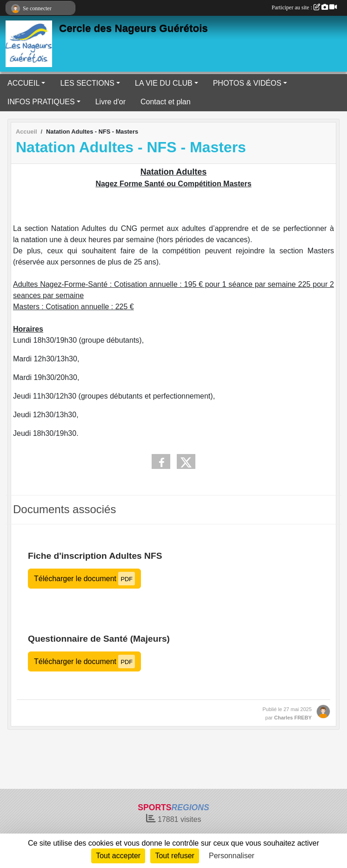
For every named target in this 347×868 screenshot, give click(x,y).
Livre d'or (110, 102)
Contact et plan (166, 102)
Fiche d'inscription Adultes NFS (95, 556)
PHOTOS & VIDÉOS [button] (247, 83)
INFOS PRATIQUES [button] (41, 102)
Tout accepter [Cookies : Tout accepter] (118, 856)
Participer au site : (304, 7)
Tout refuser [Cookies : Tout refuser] (174, 856)
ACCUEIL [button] (23, 83)
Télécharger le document (84, 579)
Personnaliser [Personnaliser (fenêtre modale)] (232, 856)
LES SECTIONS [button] (87, 83)
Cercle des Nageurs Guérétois (133, 28)
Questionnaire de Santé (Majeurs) (99, 639)
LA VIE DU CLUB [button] (164, 83)
